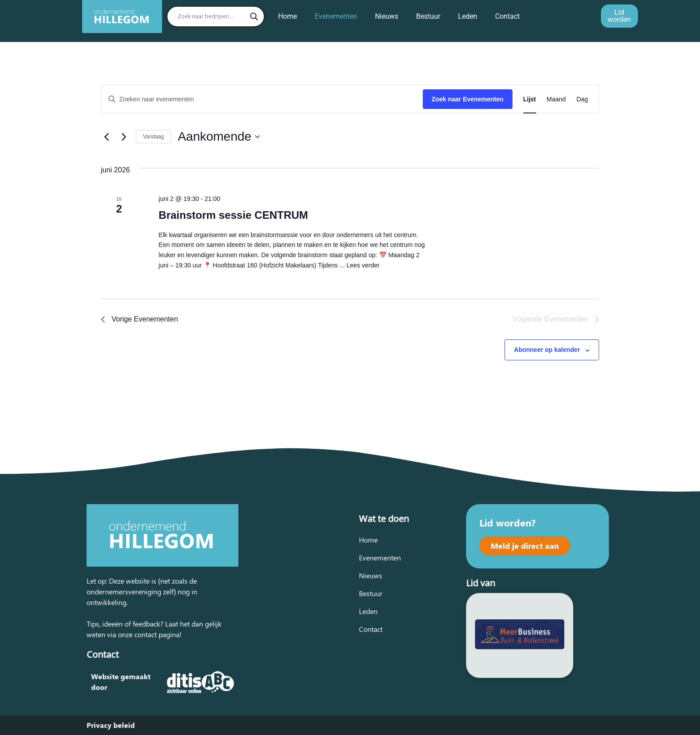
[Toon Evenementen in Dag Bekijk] (582, 99)
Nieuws (387, 16)
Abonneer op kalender (547, 350)
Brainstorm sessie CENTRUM (233, 215)
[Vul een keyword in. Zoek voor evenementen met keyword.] (262, 99)
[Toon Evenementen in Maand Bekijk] (556, 99)
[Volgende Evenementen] (124, 137)
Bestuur (428, 16)
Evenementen (336, 16)
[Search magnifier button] (254, 17)
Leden (468, 16)
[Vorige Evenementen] (106, 137)
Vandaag (153, 137)
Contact (507, 16)
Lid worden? (508, 522)
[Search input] (212, 17)
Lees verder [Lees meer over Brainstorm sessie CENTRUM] (363, 265)
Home (287, 16)
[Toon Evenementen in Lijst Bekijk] (530, 99)
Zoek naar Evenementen (468, 99)
